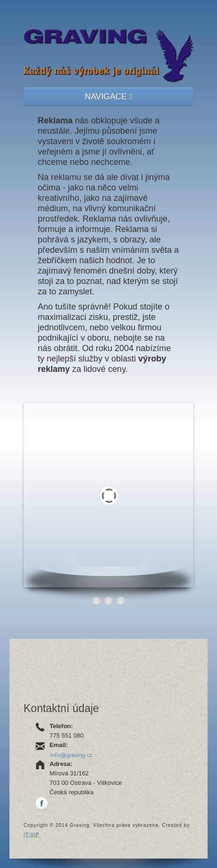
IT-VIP (32, 835)
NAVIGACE (108, 96)
